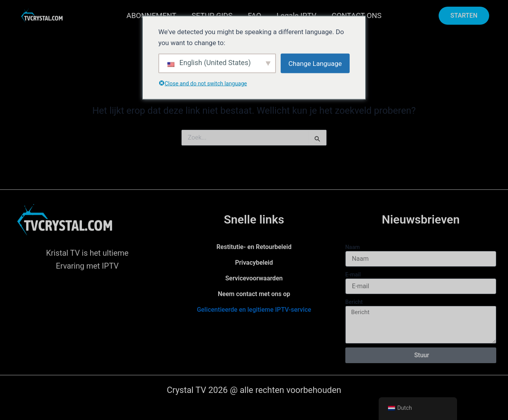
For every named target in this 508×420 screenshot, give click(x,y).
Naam (353, 247)
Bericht (354, 302)
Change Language (315, 63)
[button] (464, 16)
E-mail (353, 275)
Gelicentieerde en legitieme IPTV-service (254, 310)
